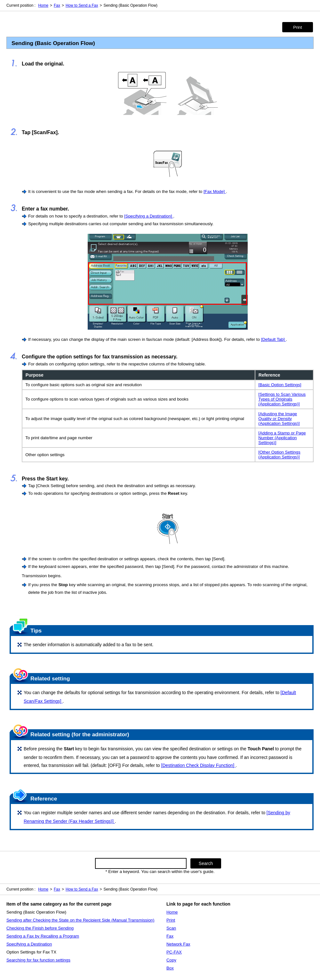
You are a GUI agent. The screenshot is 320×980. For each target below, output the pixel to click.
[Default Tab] (274, 339)
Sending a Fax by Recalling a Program (43, 936)
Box (170, 968)
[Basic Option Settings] (280, 385)
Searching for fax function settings (38, 960)
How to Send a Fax (82, 5)
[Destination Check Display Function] (198, 765)
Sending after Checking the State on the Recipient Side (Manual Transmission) (80, 920)
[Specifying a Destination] (149, 216)
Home (43, 5)
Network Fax (178, 944)
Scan (171, 928)
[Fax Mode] (215, 191)
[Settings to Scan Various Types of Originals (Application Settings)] (282, 399)
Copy (171, 960)
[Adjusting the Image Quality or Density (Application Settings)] (279, 419)
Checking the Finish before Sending (40, 928)
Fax (57, 5)
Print (297, 27)
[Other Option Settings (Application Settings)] (279, 455)
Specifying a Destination (29, 944)
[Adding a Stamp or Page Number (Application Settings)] (282, 438)
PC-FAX (174, 952)
